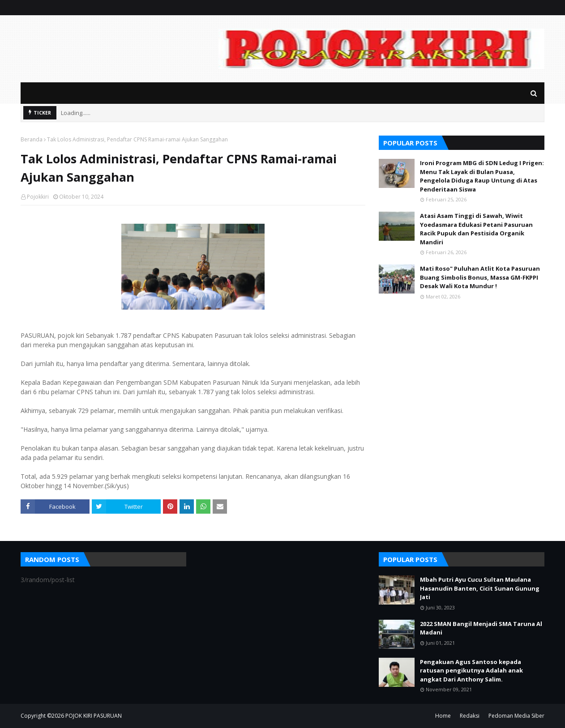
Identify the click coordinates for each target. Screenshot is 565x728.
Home (443, 716)
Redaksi (470, 716)
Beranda (32, 139)
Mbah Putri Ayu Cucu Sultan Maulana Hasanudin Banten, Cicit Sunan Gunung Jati (480, 588)
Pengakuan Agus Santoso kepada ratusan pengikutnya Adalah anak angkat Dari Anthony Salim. (471, 671)
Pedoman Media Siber (516, 716)
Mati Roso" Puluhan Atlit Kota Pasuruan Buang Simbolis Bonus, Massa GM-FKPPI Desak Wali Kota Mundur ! (480, 277)
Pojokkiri (38, 197)
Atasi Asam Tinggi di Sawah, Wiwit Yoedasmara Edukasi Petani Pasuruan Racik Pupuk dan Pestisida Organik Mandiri (476, 229)
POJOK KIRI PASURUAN (94, 716)
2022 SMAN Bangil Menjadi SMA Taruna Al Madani (481, 628)
